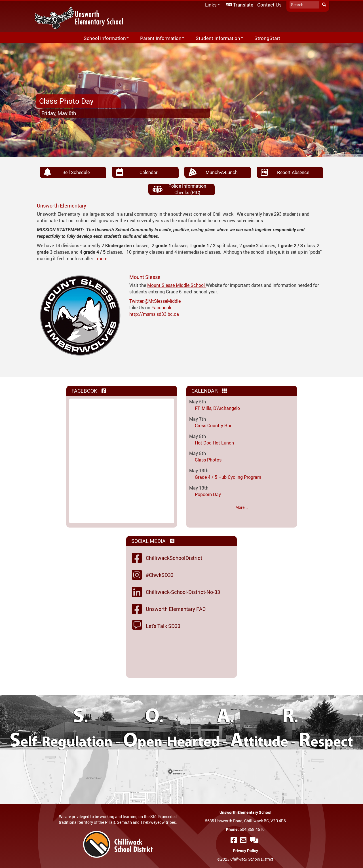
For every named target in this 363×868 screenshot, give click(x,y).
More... (242, 507)
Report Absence (293, 172)
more (102, 259)
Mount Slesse (145, 277)
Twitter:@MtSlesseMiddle (155, 301)
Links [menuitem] (212, 5)
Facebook (161, 308)
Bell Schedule (76, 172)
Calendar (148, 172)
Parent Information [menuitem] (159, 38)
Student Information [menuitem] (216, 38)
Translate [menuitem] (243, 5)
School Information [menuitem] (103, 38)
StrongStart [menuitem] (267, 38)
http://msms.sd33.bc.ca (154, 314)
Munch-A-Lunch (222, 172)
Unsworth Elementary (62, 206)
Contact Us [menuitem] (269, 5)
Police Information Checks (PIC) (187, 189)
